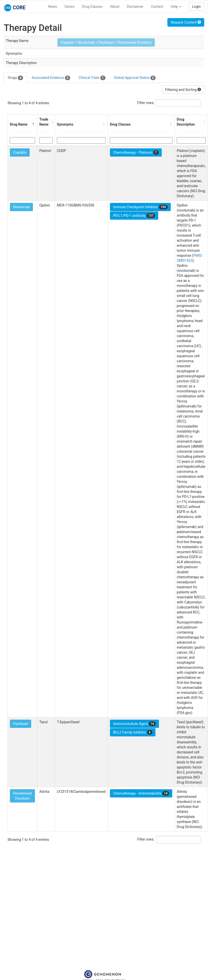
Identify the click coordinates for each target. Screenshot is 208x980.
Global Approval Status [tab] (135, 78)
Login (196, 7)
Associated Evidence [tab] (51, 78)
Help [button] (176, 7)
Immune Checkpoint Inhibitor (140, 207)
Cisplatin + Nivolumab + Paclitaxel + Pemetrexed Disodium (106, 42)
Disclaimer (135, 7)
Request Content (186, 22)
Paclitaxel (21, 724)
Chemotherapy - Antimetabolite (141, 793)
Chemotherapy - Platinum (136, 152)
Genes (70, 7)
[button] (34, 124)
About (115, 7)
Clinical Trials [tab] (92, 78)
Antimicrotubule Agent (134, 724)
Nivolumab (21, 207)
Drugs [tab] (15, 78)
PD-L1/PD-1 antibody (134, 216)
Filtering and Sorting (183, 90)
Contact (157, 7)
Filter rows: (146, 103)
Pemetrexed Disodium (22, 796)
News (53, 7)
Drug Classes (92, 7)
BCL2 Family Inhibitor (133, 732)
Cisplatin (20, 152)
